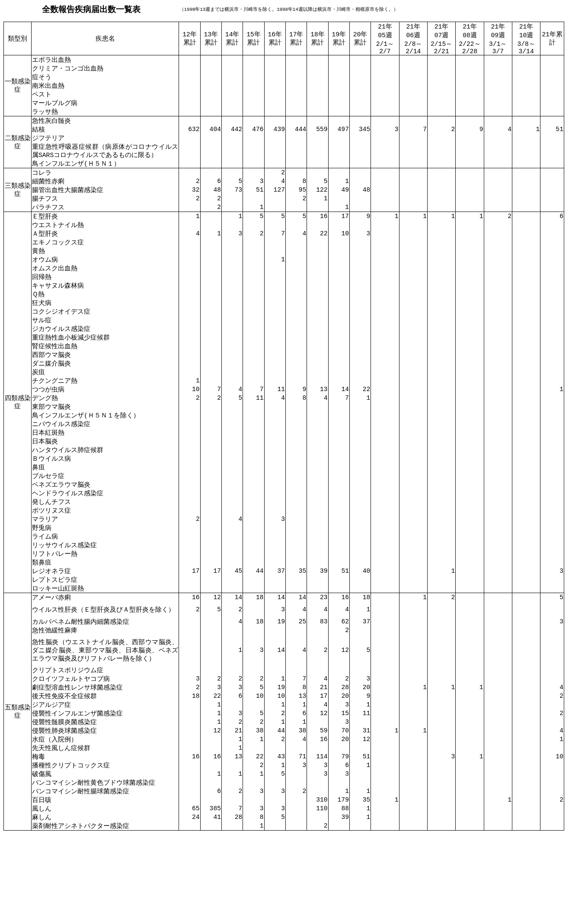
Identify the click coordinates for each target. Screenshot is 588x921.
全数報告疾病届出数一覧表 (91, 9)
